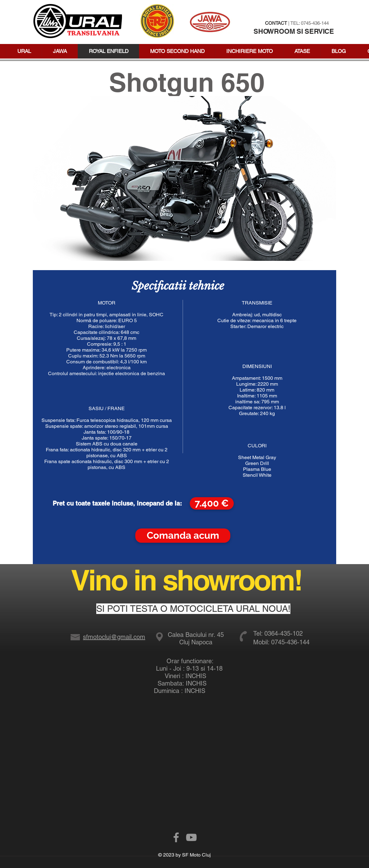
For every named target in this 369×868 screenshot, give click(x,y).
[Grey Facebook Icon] (176, 837)
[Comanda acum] (183, 536)
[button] (302, 51)
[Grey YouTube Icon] (191, 837)
